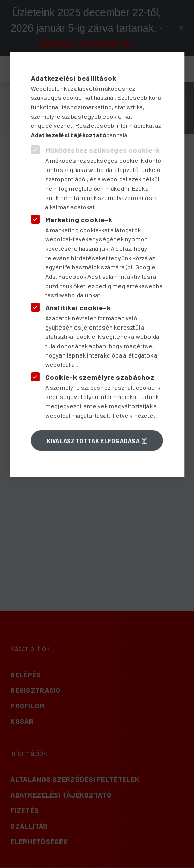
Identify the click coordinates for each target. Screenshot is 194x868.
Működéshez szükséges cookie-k (102, 150)
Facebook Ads (78, 276)
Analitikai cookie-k (78, 308)
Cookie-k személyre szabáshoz (100, 377)
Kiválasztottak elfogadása (93, 440)
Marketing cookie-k (79, 219)
